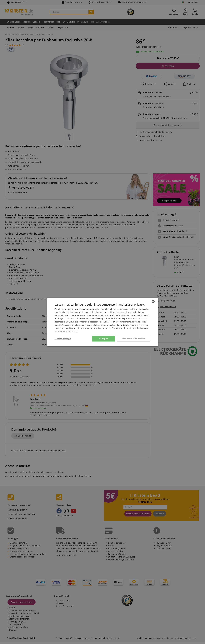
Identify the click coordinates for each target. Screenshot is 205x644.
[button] (63, 339)
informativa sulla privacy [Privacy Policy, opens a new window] (66, 331)
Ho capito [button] (104, 338)
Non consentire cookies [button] (134, 338)
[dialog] (102, 322)
